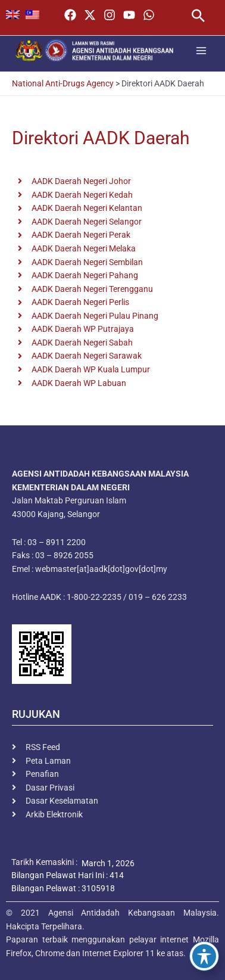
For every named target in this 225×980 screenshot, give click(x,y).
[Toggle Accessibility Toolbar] (204, 956)
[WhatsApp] (149, 15)
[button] (198, 17)
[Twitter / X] (90, 15)
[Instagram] (110, 15)
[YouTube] (129, 15)
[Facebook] (70, 15)
